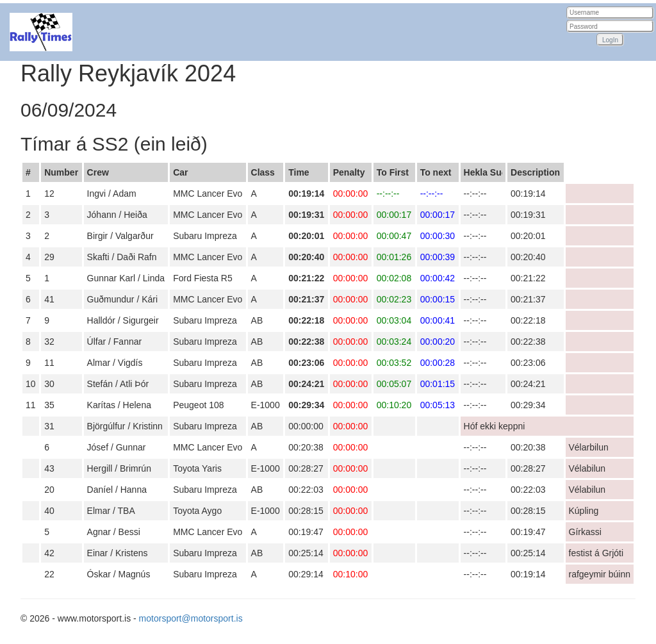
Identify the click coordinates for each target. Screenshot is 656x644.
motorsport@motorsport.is (191, 618)
